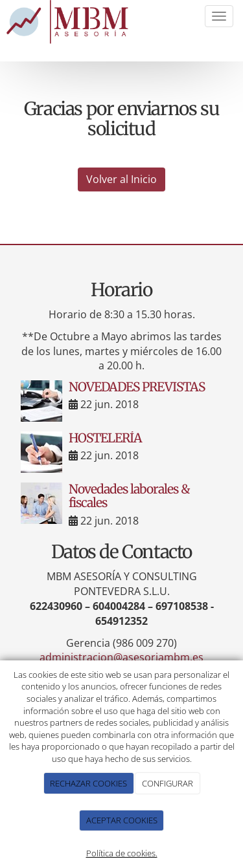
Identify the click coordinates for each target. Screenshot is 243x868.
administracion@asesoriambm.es (121, 657)
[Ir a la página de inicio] (70, 23)
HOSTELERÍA (105, 438)
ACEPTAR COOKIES (122, 820)
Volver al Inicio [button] (121, 179)
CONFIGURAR (168, 783)
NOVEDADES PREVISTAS (137, 387)
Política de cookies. (122, 853)
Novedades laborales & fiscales (129, 496)
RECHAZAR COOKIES (88, 783)
